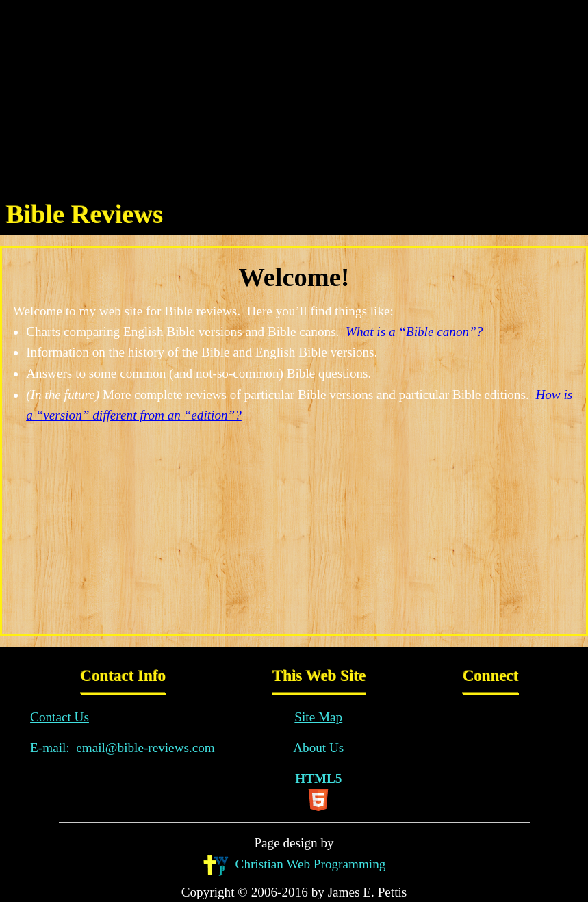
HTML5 (318, 791)
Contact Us (60, 717)
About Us (318, 748)
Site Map (318, 717)
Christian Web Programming (294, 865)
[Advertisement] (294, 96)
